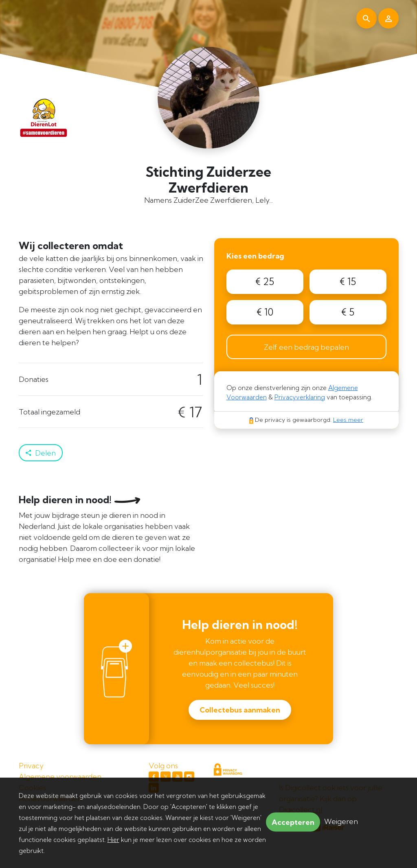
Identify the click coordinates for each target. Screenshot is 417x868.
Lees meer (348, 420)
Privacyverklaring (300, 397)
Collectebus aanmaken (240, 710)
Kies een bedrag (255, 256)
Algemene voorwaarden (60, 777)
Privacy (31, 766)
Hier (113, 840)
